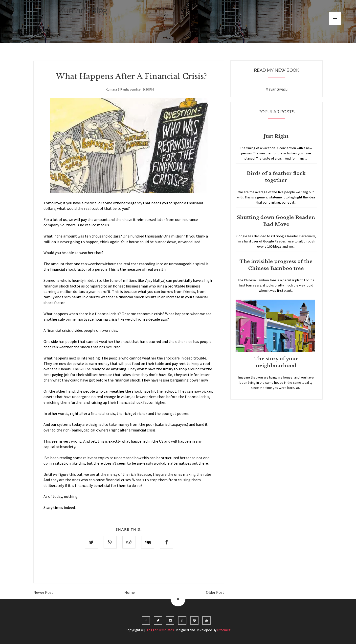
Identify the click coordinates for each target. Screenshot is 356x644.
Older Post (215, 592)
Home (130, 592)
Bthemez (224, 630)
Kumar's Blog (83, 10)
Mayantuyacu (277, 89)
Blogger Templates (160, 630)
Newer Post (43, 592)
